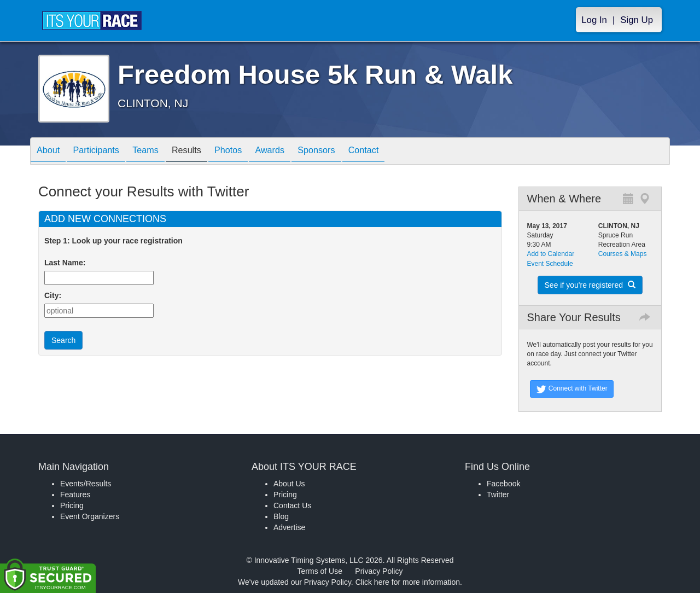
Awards (300, 152)
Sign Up (637, 20)
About (51, 152)
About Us (289, 484)
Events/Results (86, 484)
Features (75, 495)
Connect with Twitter (572, 389)
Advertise (289, 527)
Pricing (72, 505)
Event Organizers (90, 516)
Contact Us (292, 505)
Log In (594, 20)
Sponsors (352, 152)
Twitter (498, 495)
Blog (281, 516)
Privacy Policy (379, 571)
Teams (159, 152)
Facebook (503, 484)
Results (206, 152)
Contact (405, 152)
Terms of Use (320, 571)
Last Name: (67, 263)
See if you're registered (590, 285)
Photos (253, 152)
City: (53, 295)
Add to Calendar (551, 254)
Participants (104, 152)
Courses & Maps (623, 254)
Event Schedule (550, 264)
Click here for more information (408, 582)
